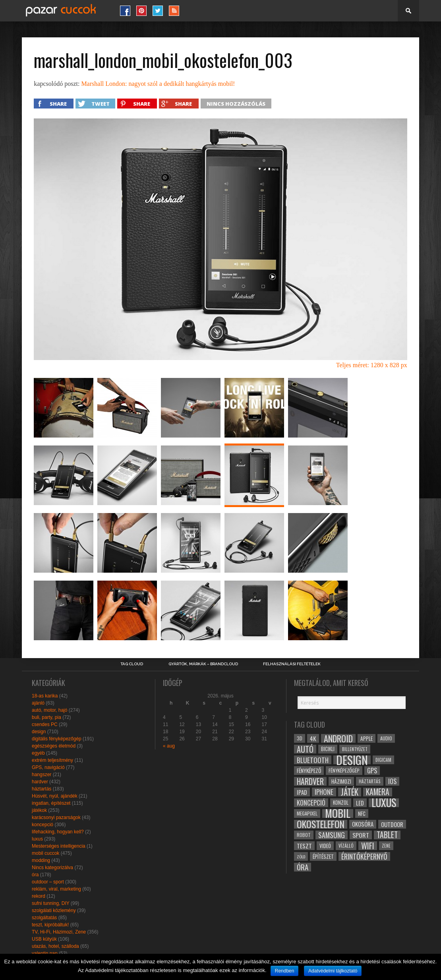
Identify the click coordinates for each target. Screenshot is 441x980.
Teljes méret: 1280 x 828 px (372, 365)
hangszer (42, 775)
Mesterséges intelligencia (59, 846)
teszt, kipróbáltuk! (50, 925)
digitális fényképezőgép (57, 739)
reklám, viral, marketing (56, 889)
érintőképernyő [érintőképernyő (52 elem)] (364, 856)
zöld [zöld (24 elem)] (301, 856)
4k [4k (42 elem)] (313, 738)
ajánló (38, 703)
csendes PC (45, 724)
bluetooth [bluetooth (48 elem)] (313, 760)
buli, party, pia (46, 717)
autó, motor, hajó (49, 710)
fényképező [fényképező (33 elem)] (309, 771)
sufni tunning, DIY (51, 903)
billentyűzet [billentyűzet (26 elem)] (355, 749)
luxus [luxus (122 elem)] (384, 803)
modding (41, 860)
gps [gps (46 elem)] (372, 771)
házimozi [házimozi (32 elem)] (341, 781)
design (39, 732)
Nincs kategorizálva (52, 868)
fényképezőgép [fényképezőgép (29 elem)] (344, 770)
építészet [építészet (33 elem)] (323, 856)
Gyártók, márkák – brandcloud (203, 664)
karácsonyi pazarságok (56, 817)
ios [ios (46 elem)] (392, 781)
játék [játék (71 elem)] (350, 792)
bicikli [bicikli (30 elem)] (328, 749)
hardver (40, 782)
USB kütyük (44, 939)
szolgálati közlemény (54, 910)
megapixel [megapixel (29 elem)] (307, 813)
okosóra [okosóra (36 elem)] (363, 824)
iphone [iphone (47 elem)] (324, 792)
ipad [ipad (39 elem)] (302, 792)
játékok (39, 810)
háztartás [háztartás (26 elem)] (370, 781)
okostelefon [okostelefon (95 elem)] (321, 824)
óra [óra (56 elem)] (303, 867)
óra (35, 875)
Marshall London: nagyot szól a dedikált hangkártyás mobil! (158, 84)
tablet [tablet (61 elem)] (387, 835)
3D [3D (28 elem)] (300, 738)
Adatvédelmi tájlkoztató (333, 971)
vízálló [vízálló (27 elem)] (346, 845)
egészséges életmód (54, 746)
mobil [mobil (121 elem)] (338, 813)
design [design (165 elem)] (352, 760)
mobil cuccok (45, 853)
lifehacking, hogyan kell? (58, 832)
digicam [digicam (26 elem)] (383, 760)
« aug (169, 746)
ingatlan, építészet (51, 803)
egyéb (38, 753)
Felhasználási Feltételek (292, 664)
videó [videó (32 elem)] (325, 846)
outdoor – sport (48, 882)
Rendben (285, 971)
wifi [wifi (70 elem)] (368, 846)
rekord (39, 896)
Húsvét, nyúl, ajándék (55, 796)
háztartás (42, 789)
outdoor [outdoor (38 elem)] (392, 824)
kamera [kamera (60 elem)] (378, 792)
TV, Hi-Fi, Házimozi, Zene (59, 932)
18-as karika (45, 696)
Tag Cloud (132, 664)
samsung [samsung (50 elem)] (332, 835)
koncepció (43, 825)
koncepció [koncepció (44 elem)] (311, 803)
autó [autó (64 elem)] (305, 749)
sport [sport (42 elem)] (361, 835)
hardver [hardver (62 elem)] (310, 781)
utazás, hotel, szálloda (55, 946)
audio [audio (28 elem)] (386, 738)
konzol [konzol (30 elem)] (341, 803)
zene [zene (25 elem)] (386, 846)
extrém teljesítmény (52, 760)
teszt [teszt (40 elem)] (304, 846)
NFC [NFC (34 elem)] (362, 813)
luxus (37, 839)
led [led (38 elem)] (360, 803)
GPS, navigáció (48, 767)
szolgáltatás (44, 918)
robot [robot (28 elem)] (304, 835)
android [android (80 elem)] (338, 738)
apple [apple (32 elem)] (367, 738)
